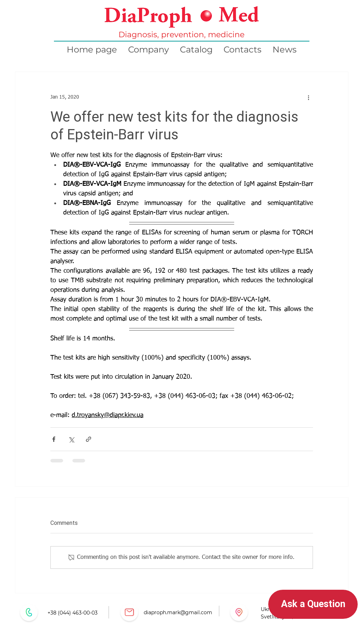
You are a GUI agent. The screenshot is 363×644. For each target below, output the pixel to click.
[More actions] (309, 98)
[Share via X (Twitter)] (71, 439)
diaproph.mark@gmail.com (178, 612)
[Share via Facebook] (54, 439)
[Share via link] (89, 439)
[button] (313, 604)
